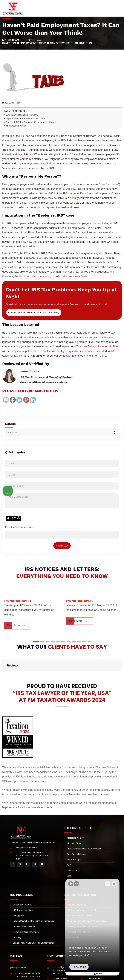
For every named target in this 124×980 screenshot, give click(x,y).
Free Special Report (76, 839)
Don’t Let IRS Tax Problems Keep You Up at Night (31, 122)
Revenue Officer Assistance (26, 917)
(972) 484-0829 (23, 966)
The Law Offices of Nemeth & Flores (98, 346)
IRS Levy (17, 922)
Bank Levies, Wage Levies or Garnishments (33, 928)
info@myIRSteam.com (27, 833)
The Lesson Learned (16, 126)
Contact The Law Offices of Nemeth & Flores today (34, 313)
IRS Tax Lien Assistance (24, 911)
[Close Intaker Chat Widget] (114, 884)
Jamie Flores (29, 371)
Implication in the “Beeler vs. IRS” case (25, 118)
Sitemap (71, 866)
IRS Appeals (19, 900)
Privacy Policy (109, 977)
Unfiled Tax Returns (22, 890)
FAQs (70, 850)
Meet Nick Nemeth (76, 823)
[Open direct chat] (108, 884)
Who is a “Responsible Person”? (22, 115)
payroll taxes (25, 154)
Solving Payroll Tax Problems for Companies (34, 906)
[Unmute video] (71, 884)
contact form (66, 356)
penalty (74, 198)
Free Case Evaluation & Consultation (84, 834)
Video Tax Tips (74, 845)
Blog (69, 861)
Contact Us (72, 855)
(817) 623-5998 (60, 963)
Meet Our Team (74, 828)
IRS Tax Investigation (23, 895)
